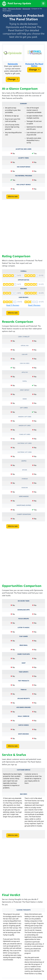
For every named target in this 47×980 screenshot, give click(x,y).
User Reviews (23, 298)
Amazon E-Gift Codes (25, 417)
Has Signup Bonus (24, 167)
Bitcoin (25, 470)
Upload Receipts (24, 699)
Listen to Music (24, 628)
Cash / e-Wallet (24, 337)
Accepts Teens (23, 158)
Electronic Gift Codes (25, 452)
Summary (23, 104)
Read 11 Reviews (13, 305)
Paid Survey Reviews (15, 9)
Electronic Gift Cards (25, 443)
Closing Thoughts (24, 910)
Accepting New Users (23, 149)
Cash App (25, 355)
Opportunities (23, 280)
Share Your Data (24, 654)
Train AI (23, 690)
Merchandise (24, 497)
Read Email (24, 645)
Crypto (24, 461)
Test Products (24, 681)
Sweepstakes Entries (24, 505)
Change (12, 79)
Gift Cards (24, 408)
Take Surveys (24, 672)
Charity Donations (24, 514)
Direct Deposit (25, 390)
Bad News (24, 794)
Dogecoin (25, 488)
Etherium (25, 479)
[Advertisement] (23, 227)
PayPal (25, 381)
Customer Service (24, 770)
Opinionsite (26, 9)
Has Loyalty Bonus (24, 185)
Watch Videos (24, 725)
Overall (24, 271)
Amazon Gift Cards (25, 426)
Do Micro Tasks (24, 601)
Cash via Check (25, 363)
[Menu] (43, 4)
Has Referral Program (24, 176)
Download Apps (24, 610)
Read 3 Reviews (34, 305)
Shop (24, 663)
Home (5, 9)
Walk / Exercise (23, 716)
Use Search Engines (23, 707)
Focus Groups (24, 619)
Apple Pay (25, 372)
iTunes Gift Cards (25, 435)
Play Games (24, 637)
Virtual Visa (25, 346)
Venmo (25, 399)
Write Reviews (23, 734)
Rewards (24, 289)
